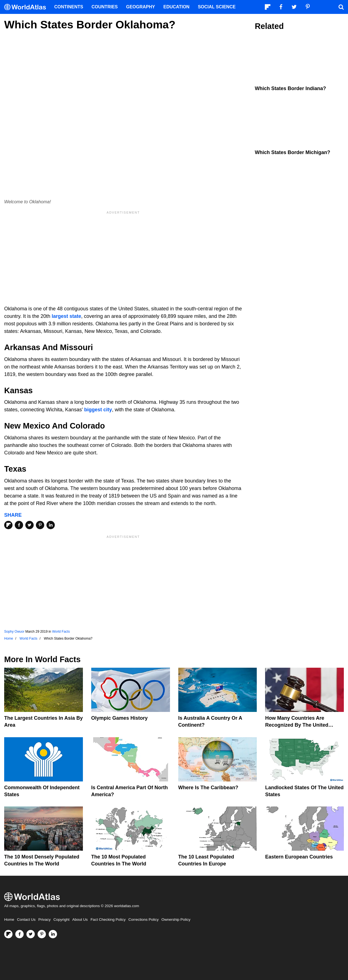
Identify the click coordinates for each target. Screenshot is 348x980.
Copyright (61, 920)
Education (176, 7)
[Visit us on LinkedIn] (53, 934)
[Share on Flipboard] (8, 525)
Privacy (45, 920)
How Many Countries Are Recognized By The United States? (297, 725)
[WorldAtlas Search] (341, 7)
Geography (140, 7)
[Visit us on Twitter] (31, 934)
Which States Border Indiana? (290, 88)
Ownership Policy (176, 920)
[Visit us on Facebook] (19, 934)
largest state (66, 316)
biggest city (98, 410)
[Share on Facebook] (19, 525)
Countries (105, 7)
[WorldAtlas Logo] (27, 7)
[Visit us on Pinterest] (42, 934)
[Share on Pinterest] (40, 525)
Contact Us (26, 920)
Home (9, 920)
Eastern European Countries (299, 857)
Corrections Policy (143, 920)
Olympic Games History (119, 718)
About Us (80, 920)
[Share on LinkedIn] (51, 525)
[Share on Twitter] (29, 525)
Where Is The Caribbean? (208, 788)
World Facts (61, 632)
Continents (69, 7)
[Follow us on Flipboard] (8, 934)
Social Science (217, 7)
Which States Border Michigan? (293, 152)
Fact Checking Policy (108, 920)
